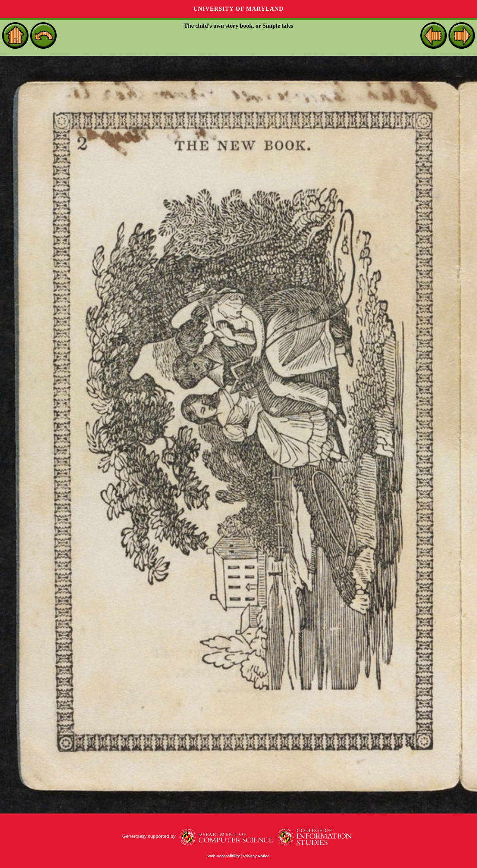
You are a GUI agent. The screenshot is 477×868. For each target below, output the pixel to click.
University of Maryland (238, 9)
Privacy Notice (256, 856)
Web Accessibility (224, 856)
